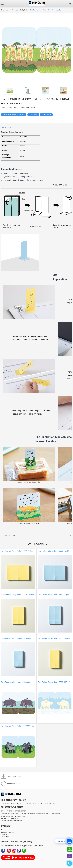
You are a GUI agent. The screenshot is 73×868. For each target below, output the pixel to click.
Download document (7, 832)
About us (4, 834)
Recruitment (5, 836)
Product (3, 830)
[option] (36, 50)
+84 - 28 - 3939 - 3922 (18, 816)
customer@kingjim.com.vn (14, 821)
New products (37, 544)
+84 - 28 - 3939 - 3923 (11, 818)
